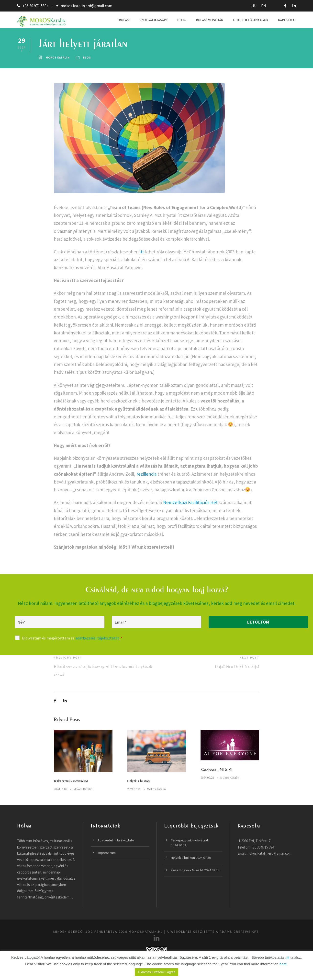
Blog (87, 58)
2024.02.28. (207, 778)
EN (264, 6)
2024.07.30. (134, 789)
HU (254, 6)
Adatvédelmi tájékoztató (116, 840)
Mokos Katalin (58, 58)
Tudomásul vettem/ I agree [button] (156, 972)
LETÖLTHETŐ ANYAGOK (251, 20)
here (283, 964)
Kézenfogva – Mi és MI (216, 769)
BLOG (182, 20)
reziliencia (146, 474)
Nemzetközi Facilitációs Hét (190, 502)
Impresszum (107, 853)
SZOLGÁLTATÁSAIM (153, 20)
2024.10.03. (61, 789)
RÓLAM (124, 20)
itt (142, 252)
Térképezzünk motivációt (71, 781)
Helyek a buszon (138, 781)
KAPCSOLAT (287, 20)
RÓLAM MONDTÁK (209, 20)
